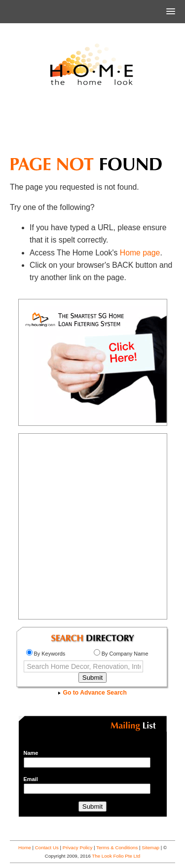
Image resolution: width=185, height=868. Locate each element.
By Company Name (121, 654)
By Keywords (46, 654)
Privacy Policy (78, 847)
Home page (140, 253)
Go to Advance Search (92, 693)
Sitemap (150, 847)
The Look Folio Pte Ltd (116, 856)
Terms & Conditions (117, 847)
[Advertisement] (93, 125)
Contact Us (47, 847)
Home (25, 847)
